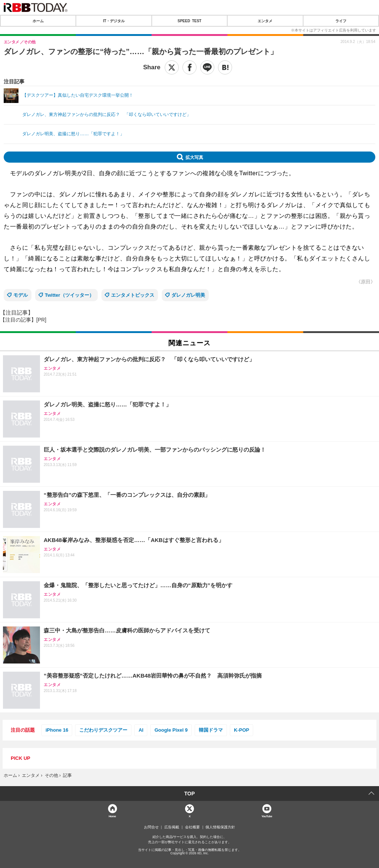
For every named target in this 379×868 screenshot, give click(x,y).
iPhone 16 (57, 730)
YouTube (267, 816)
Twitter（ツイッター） (69, 295)
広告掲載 (172, 827)
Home (112, 816)
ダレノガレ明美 (188, 295)
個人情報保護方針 (220, 827)
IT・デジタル (114, 21)
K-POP (242, 730)
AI (141, 730)
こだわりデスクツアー (103, 730)
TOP (190, 794)
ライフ (341, 21)
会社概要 (192, 827)
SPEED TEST (189, 21)
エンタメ (265, 21)
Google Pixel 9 (171, 730)
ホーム (38, 21)
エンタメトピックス (133, 295)
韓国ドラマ (211, 730)
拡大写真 (194, 157)
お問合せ (151, 827)
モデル (21, 295)
